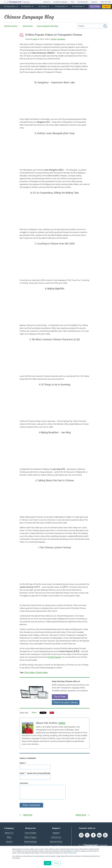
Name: (24, 763)
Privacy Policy (72, 853)
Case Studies (31, 833)
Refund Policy (56, 842)
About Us (9, 833)
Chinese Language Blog (29, 17)
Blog (9, 837)
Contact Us (56, 837)
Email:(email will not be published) (35, 773)
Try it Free (95, 6)
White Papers (31, 837)
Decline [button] (57, 863)
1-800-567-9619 (106, 2)
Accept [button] (48, 863)
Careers (9, 842)
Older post (28, 815)
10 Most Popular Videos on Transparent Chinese (54, 35)
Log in (106, 6)
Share (34, 713)
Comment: (24, 783)
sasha (35, 39)
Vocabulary (61, 39)
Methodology (31, 842)
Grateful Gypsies (54, 657)
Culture (53, 39)
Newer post (81, 815)
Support (56, 833)
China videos (30, 673)
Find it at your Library (66, 703)
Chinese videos (42, 673)
